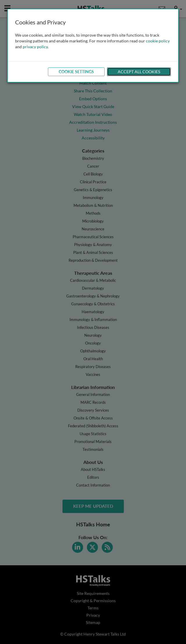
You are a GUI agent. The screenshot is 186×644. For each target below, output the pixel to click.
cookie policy (158, 41)
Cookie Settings (76, 72)
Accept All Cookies (139, 72)
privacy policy (35, 47)
